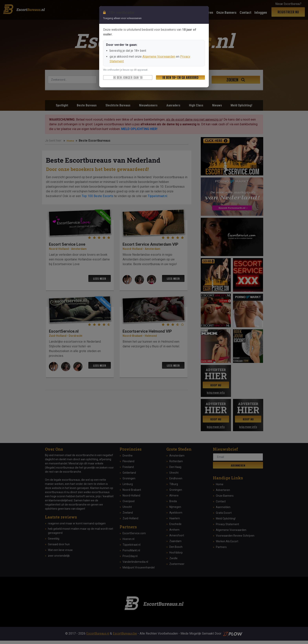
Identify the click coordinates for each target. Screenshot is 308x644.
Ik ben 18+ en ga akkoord (180, 78)
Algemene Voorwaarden (159, 57)
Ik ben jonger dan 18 (128, 78)
